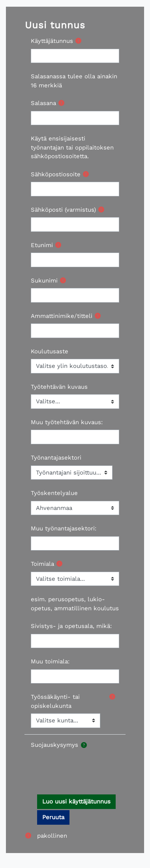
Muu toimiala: (50, 661)
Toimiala (42, 564)
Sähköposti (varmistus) (63, 210)
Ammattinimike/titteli (62, 316)
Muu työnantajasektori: (64, 528)
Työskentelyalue (54, 493)
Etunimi (42, 245)
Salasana (43, 103)
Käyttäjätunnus (52, 41)
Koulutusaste (50, 351)
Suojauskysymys (54, 745)
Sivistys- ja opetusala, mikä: (71, 626)
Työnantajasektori (56, 458)
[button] (84, 745)
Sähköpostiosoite (56, 174)
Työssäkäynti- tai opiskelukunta (55, 701)
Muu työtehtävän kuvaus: (67, 422)
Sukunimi (44, 281)
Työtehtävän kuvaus (59, 387)
